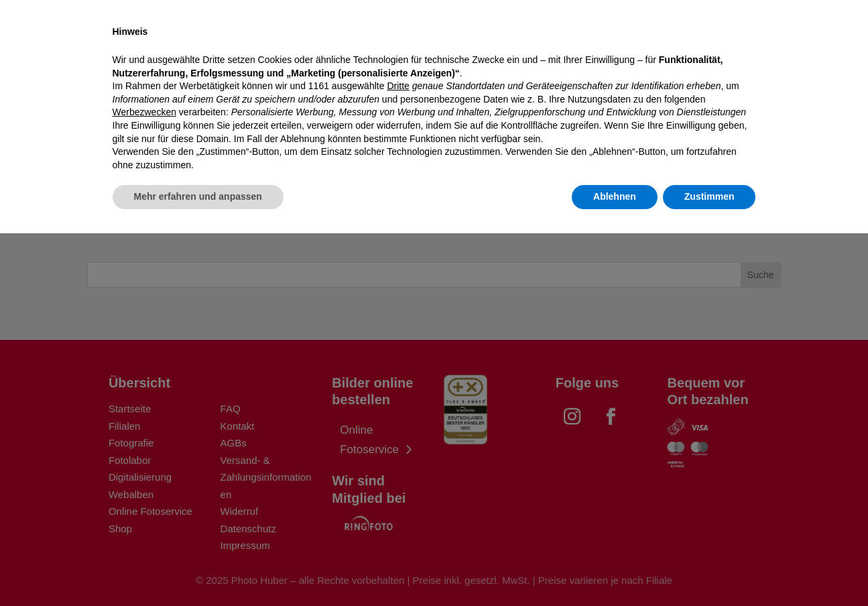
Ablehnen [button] (615, 569)
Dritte (398, 459)
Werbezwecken (144, 485)
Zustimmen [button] (709, 569)
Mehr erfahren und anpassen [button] (198, 569)
